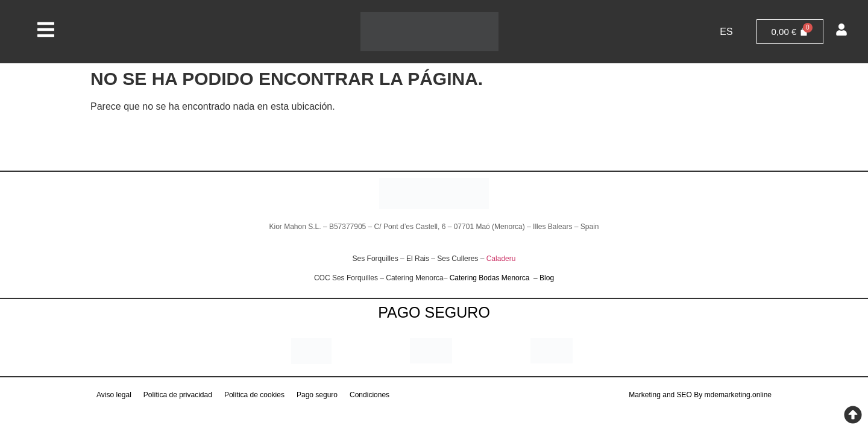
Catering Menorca (414, 278)
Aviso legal (114, 395)
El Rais (418, 259)
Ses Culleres (458, 259)
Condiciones (370, 395)
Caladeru (501, 259)
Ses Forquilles (376, 259)
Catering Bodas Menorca (491, 278)
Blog (547, 278)
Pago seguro (317, 395)
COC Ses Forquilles (346, 278)
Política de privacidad (178, 395)
